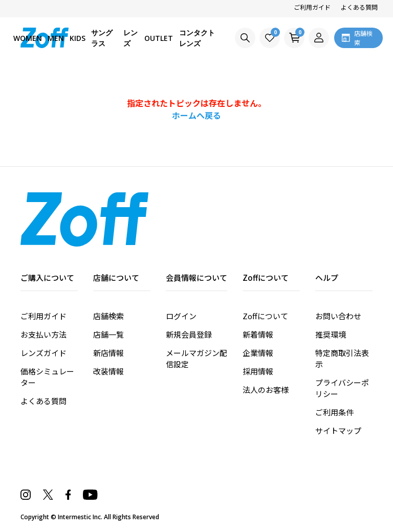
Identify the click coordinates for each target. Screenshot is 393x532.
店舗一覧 (108, 334)
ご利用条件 (334, 412)
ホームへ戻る (196, 115)
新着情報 (258, 334)
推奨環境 (331, 334)
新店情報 (108, 353)
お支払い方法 (43, 334)
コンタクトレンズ (197, 38)
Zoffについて (265, 316)
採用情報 (258, 371)
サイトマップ (338, 430)
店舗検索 (108, 316)
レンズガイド (43, 353)
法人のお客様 (266, 390)
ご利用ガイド (312, 7)
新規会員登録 (189, 334)
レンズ (130, 38)
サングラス (102, 38)
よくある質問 (359, 7)
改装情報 (108, 371)
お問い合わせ (338, 316)
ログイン (181, 316)
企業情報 (258, 353)
